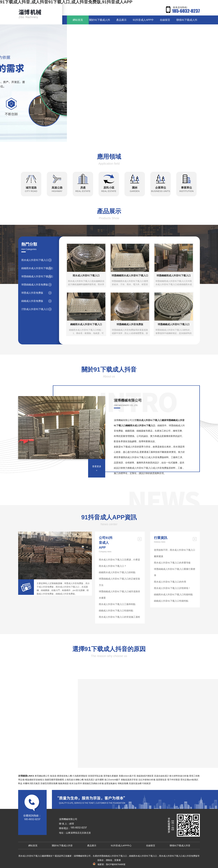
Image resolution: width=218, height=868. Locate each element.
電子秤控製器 (173, 780)
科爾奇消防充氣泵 (31, 783)
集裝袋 (53, 776)
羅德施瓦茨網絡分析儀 (93, 783)
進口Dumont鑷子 (112, 780)
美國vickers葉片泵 (127, 776)
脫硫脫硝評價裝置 (145, 776)
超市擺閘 (99, 780)
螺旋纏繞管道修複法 (35, 780)
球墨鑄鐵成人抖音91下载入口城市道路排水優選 (119, 595)
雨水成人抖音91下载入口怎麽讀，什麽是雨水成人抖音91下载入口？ (119, 563)
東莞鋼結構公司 (42, 776)
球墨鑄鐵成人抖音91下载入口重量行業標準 (175, 572)
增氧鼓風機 (123, 783)
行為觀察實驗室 (80, 776)
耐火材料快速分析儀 (179, 776)
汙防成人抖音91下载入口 (35, 309)
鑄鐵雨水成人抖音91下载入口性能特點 (173, 594)
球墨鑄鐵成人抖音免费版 (35, 285)
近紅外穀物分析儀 (147, 780)
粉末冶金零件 (76, 783)
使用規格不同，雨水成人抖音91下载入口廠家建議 (175, 553)
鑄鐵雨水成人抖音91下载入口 (37, 268)
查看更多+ (97, 468)
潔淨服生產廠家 (111, 776)
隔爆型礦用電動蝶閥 (54, 780)
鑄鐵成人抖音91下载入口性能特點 (116, 611)
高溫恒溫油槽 (135, 783)
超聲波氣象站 (111, 783)
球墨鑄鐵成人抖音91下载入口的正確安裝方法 (119, 582)
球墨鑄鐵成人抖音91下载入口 (37, 276)
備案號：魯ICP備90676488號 (109, 864)
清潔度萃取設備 (95, 776)
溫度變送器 (161, 780)
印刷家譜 (146, 783)
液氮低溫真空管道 (129, 780)
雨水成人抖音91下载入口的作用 (170, 582)
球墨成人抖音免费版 (32, 293)
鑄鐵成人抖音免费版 (32, 301)
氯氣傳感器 (63, 783)
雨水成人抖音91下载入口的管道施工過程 (119, 617)
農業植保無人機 (64, 776)
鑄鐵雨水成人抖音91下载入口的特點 (117, 572)
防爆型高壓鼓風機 (49, 783)
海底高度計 (89, 780)
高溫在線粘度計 (162, 776)
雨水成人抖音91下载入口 (35, 260)
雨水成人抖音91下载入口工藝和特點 (117, 604)
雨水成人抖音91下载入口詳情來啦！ (172, 588)
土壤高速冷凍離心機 (74, 780)
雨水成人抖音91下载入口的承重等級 (172, 563)
